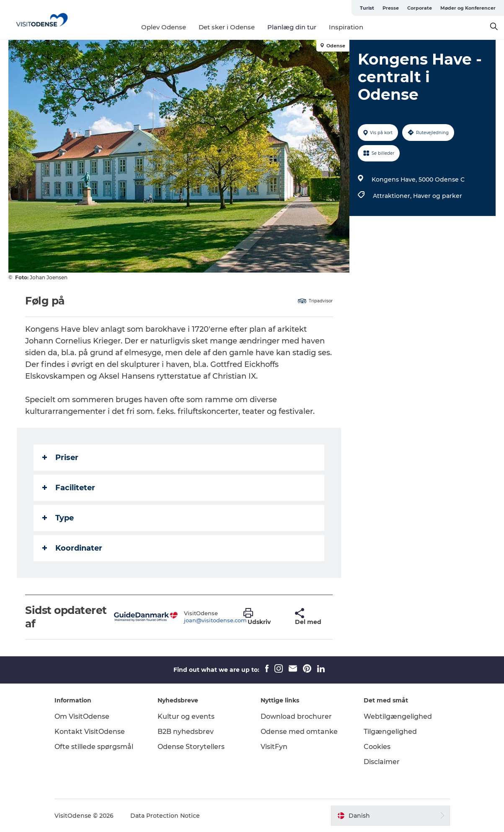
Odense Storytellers (191, 747)
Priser (60, 458)
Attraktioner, (393, 196)
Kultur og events (186, 716)
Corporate (420, 8)
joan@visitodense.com (215, 620)
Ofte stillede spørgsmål (94, 747)
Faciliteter (69, 488)
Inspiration (346, 27)
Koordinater (72, 548)
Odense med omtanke (299, 732)
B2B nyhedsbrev (186, 732)
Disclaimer (382, 762)
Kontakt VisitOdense (90, 732)
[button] (263, 617)
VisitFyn (274, 747)
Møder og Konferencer (468, 8)
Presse (391, 8)
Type (58, 518)
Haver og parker (438, 196)
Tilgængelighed (390, 732)
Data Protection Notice (165, 816)
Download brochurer (296, 716)
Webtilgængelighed (398, 716)
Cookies (377, 747)
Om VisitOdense (82, 716)
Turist (367, 8)
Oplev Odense (164, 27)
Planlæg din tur (292, 27)
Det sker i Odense (227, 27)
